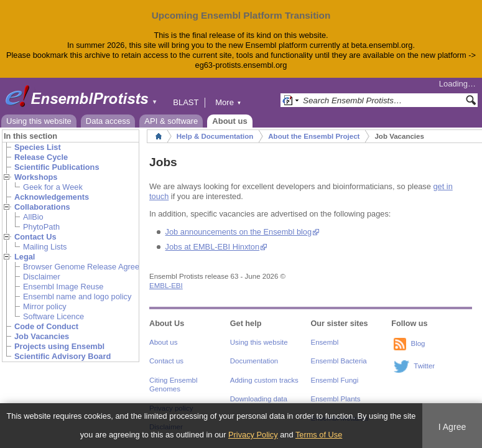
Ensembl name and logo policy (77, 296)
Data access (108, 121)
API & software (171, 121)
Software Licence (53, 316)
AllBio (33, 217)
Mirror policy (45, 306)
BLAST (186, 102)
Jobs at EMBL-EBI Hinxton (213, 247)
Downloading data (259, 399)
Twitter (424, 366)
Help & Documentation (215, 136)
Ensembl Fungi (335, 380)
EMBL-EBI (166, 286)
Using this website (39, 121)
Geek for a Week (53, 187)
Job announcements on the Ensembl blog (239, 232)
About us (229, 121)
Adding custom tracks (264, 380)
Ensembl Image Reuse (63, 287)
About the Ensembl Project (314, 136)
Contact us (166, 361)
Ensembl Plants (336, 399)
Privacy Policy (253, 435)
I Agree (452, 427)
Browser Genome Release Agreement (90, 267)
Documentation (254, 361)
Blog (418, 343)
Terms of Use (319, 435)
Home (159, 136)
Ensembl (325, 342)
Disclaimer (42, 277)
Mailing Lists (45, 247)
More (228, 102)
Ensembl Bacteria (339, 361)
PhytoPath (41, 227)
